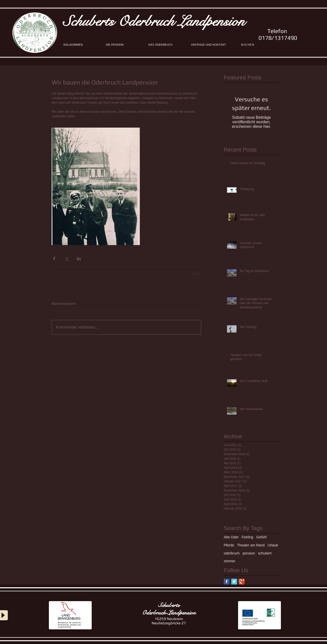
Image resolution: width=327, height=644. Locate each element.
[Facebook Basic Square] (227, 582)
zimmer (230, 561)
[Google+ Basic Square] (242, 582)
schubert (265, 553)
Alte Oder (231, 537)
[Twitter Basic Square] (234, 582)
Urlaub (273, 545)
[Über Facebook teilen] (54, 259)
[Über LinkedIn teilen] (79, 259)
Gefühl (261, 537)
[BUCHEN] (248, 45)
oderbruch (232, 553)
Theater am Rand (251, 545)
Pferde (229, 545)
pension (249, 553)
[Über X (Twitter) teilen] (66, 259)
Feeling (247, 537)
